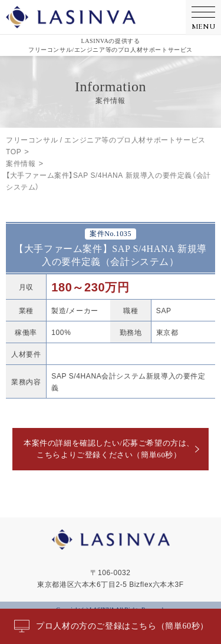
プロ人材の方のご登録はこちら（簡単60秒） (122, 626)
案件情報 (21, 163)
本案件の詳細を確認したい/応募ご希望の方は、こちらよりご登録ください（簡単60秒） (109, 449)
